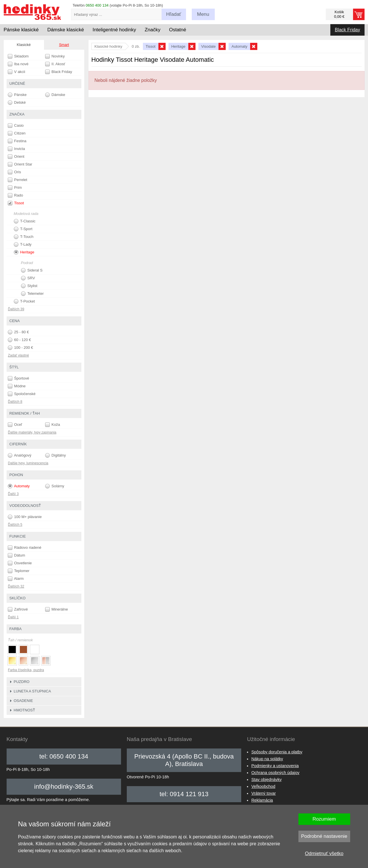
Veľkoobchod (263, 786)
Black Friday (347, 30)
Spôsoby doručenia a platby (277, 752)
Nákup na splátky (267, 759)
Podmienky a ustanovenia (275, 766)
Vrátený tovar (263, 793)
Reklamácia (262, 800)
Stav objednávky (267, 780)
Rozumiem (324, 819)
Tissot (16, 203)
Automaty (19, 486)
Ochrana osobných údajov (275, 773)
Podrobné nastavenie (324, 836)
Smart (64, 45)
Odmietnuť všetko (324, 853)
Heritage (24, 252)
